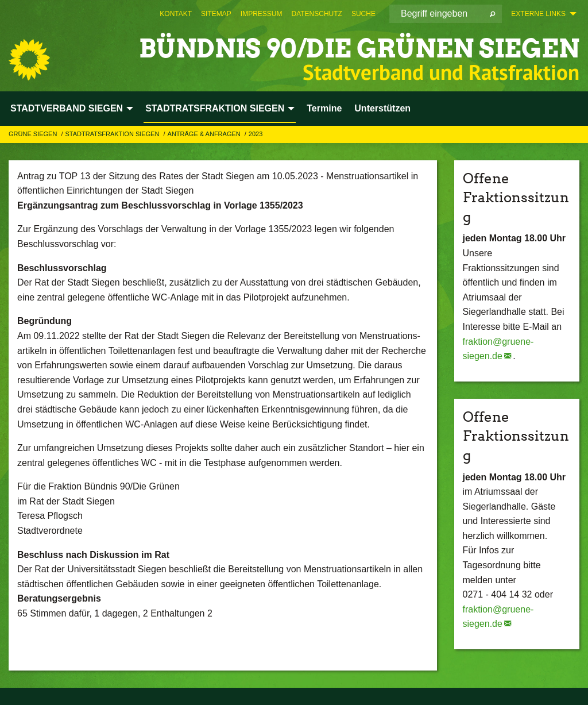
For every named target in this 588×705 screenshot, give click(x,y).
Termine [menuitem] (324, 108)
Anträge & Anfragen (205, 134)
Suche (363, 14)
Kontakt (176, 14)
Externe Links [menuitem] (538, 14)
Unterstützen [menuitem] (382, 108)
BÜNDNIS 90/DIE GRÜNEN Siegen (359, 49)
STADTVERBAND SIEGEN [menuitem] (67, 108)
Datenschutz (316, 14)
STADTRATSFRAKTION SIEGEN (113, 134)
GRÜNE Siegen (34, 134)
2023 (256, 134)
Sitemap (216, 14)
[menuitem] (176, 14)
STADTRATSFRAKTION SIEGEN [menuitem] (215, 108)
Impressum (262, 14)
